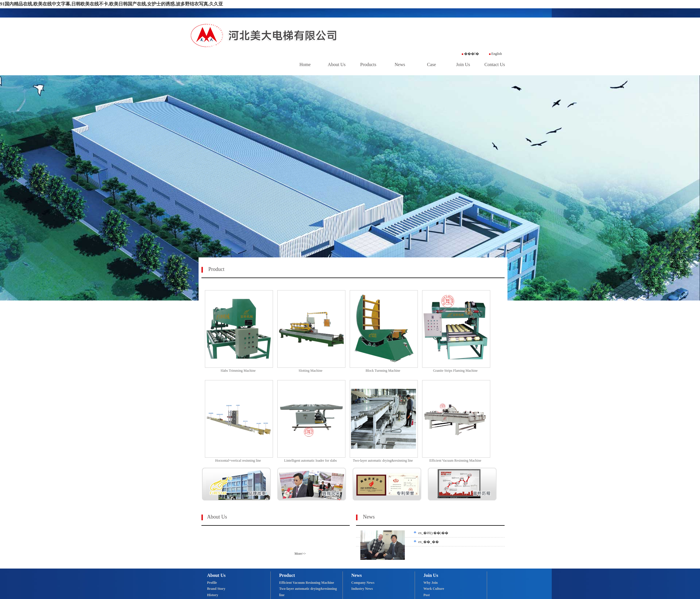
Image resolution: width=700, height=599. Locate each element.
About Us (337, 64)
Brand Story (216, 589)
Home (305, 64)
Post (427, 595)
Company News (363, 583)
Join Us (463, 64)
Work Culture (434, 589)
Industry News (362, 589)
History (213, 595)
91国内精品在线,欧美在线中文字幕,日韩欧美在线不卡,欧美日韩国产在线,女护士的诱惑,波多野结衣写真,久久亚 (111, 4)
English (496, 54)
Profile (212, 583)
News (400, 64)
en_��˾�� (430, 542)
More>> (300, 554)
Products (368, 64)
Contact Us (495, 64)
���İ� (470, 54)
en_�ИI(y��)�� (435, 533)
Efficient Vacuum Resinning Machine (307, 583)
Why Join (431, 583)
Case (431, 64)
